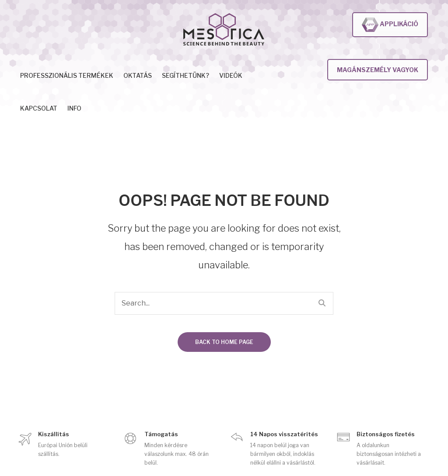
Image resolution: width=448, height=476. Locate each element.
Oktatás (138, 75)
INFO (74, 108)
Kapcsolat (39, 108)
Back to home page (224, 342)
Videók (231, 75)
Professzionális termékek (67, 75)
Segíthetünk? (185, 75)
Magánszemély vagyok (378, 70)
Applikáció (390, 25)
